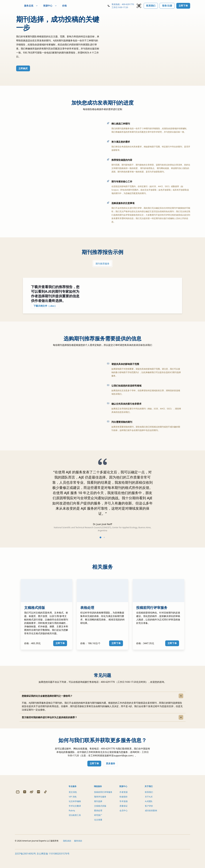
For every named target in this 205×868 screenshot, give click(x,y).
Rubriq (72, 815)
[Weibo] (32, 834)
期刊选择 (98, 806)
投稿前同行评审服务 (103, 797)
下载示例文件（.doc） (45, 308)
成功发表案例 (151, 815)
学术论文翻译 (75, 811)
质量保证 (124, 811)
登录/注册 (167, 6)
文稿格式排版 (100, 811)
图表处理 (98, 815)
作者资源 (124, 797)
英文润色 (73, 797)
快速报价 (124, 802)
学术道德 (124, 806)
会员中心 (124, 815)
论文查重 (98, 825)
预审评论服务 (100, 802)
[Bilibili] (18, 834)
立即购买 (23, 70)
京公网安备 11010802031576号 (53, 865)
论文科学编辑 (75, 806)
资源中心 (57, 6)
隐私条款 (67, 852)
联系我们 (151, 6)
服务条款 (78, 852)
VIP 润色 (73, 802)
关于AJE (149, 802)
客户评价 (149, 811)
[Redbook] (38, 834)
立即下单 (183, 6)
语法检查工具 (75, 820)
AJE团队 (149, 806)
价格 (71, 6)
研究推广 (98, 820)
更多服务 (111, 768)
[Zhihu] (25, 834)
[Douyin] (45, 834)
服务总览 (38, 6)
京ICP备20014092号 (25, 865)
